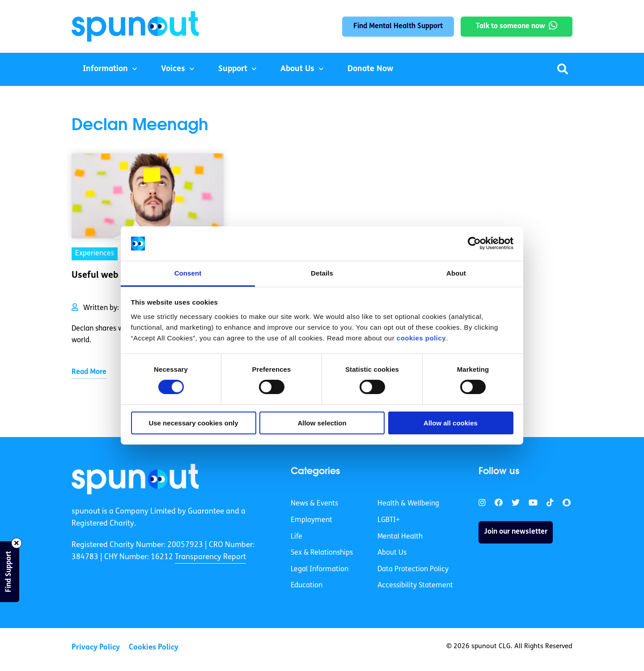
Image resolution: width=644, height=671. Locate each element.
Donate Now (370, 69)
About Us (297, 69)
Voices (173, 69)
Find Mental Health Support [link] (398, 26)
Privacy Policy (96, 648)
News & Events (314, 504)
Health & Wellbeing (408, 504)
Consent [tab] (188, 273)
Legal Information (320, 569)
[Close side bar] (17, 543)
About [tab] (456, 273)
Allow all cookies (451, 423)
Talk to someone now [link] (511, 26)
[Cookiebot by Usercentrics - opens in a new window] (474, 243)
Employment (311, 520)
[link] (135, 479)
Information (105, 69)
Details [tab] (322, 273)
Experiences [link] (95, 254)
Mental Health (400, 537)
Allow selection (322, 423)
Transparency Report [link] (210, 557)
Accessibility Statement (415, 586)
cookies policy (421, 338)
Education (307, 586)
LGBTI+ (389, 520)
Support (233, 69)
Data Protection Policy (413, 569)
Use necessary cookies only (193, 423)
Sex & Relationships (322, 553)
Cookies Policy (154, 648)
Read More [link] (89, 372)
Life (297, 537)
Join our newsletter (516, 532)
